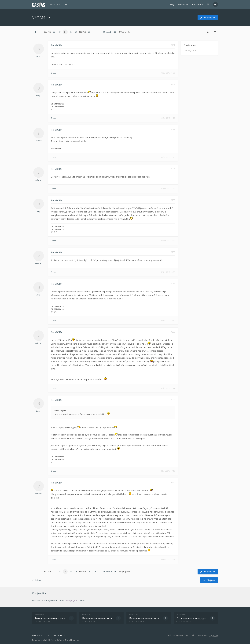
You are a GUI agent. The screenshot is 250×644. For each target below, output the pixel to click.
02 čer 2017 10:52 (168, 73)
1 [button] (41, 32)
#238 (173, 332)
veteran (39, 180)
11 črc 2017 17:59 (168, 241)
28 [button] (89, 32)
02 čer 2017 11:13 (168, 118)
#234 (173, 169)
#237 (173, 284)
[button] (35, 32)
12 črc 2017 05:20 (168, 320)
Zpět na (37, 580)
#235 (173, 200)
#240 (173, 482)
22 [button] (54, 32)
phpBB (46, 640)
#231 (173, 45)
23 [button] (60, 32)
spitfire (39, 141)
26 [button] (76, 32)
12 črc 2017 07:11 (168, 388)
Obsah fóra (54, 4)
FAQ (172, 4)
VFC (66, 4)
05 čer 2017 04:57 (168, 189)
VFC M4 (39, 17)
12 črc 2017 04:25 (168, 272)
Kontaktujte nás (60, 635)
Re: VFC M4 (57, 45)
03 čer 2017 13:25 (168, 157)
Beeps (39, 95)
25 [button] (71, 32)
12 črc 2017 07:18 (168, 471)
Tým (47, 635)
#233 (173, 129)
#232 (173, 84)
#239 (173, 400)
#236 (173, 252)
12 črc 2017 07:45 (168, 560)
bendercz (39, 56)
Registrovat (198, 4)
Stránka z (110, 32)
